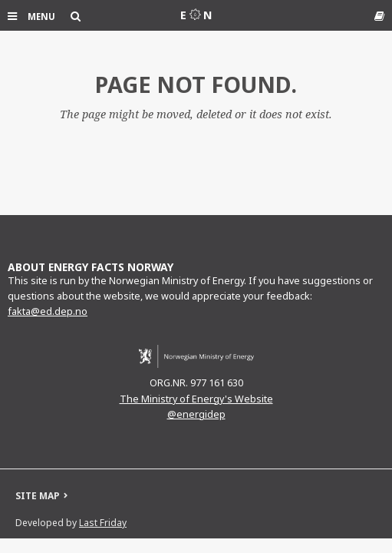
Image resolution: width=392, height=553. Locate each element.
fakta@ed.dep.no (48, 311)
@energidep (196, 414)
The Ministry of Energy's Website (196, 399)
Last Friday (103, 523)
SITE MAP (38, 496)
